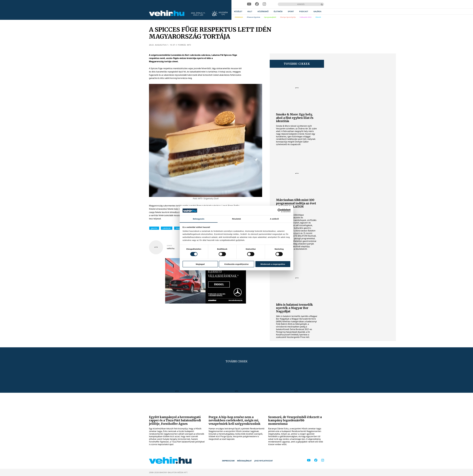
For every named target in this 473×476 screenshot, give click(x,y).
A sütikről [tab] (274, 219)
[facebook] (257, 4)
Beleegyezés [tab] (199, 219)
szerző (169, 246)
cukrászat (167, 228)
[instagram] (264, 4)
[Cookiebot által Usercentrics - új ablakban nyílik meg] (279, 211)
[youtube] (249, 4)
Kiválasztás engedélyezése (236, 264)
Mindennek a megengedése (273, 264)
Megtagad (200, 264)
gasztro (154, 228)
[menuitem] (238, 11)
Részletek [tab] (236, 219)
